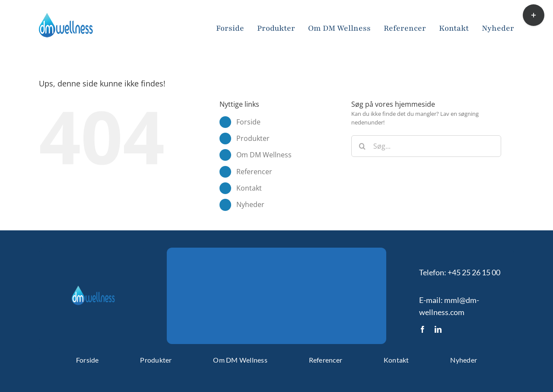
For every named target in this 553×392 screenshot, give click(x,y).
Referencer (254, 172)
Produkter (253, 138)
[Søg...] (426, 146)
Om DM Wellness (264, 155)
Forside (248, 122)
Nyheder (250, 204)
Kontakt (249, 188)
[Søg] (362, 146)
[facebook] (423, 329)
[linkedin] (438, 329)
